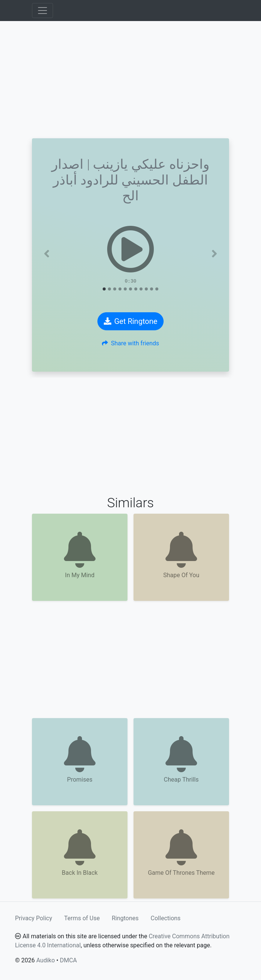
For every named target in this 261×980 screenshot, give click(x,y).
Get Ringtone (131, 321)
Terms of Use (82, 918)
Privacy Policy (34, 918)
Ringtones (125, 918)
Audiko (45, 960)
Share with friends (130, 343)
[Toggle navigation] (42, 11)
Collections (166, 918)
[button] (47, 254)
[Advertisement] (130, 80)
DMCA (68, 960)
